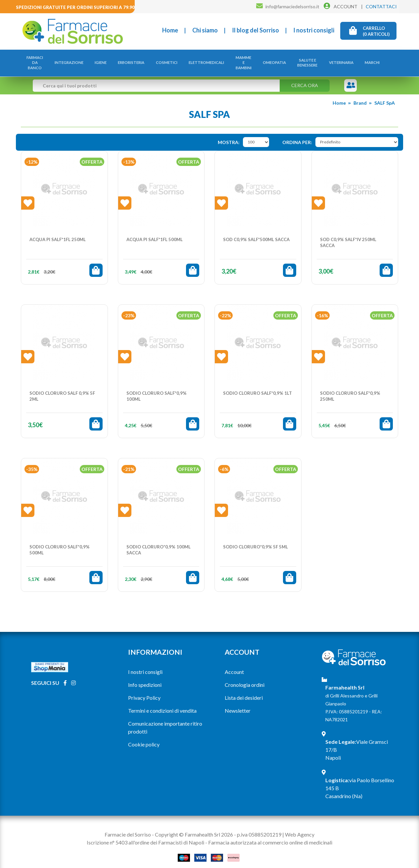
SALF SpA (385, 96)
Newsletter (238, 704)
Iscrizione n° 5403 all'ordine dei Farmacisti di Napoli (145, 836)
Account (234, 665)
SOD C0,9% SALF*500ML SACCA (256, 233)
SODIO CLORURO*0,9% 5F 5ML (256, 540)
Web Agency (300, 828)
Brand (360, 96)
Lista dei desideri (244, 691)
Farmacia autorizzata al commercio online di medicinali (270, 836)
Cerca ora (305, 79)
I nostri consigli (314, 30)
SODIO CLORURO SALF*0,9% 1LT (257, 386)
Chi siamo (205, 30)
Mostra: (229, 136)
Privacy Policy (144, 691)
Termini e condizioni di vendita (162, 704)
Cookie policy (144, 738)
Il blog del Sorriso (256, 30)
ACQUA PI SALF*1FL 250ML (58, 233)
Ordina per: (297, 136)
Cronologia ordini (245, 678)
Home (170, 30)
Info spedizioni (145, 678)
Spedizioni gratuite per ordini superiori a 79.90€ (77, 7)
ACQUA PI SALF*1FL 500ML (155, 233)
